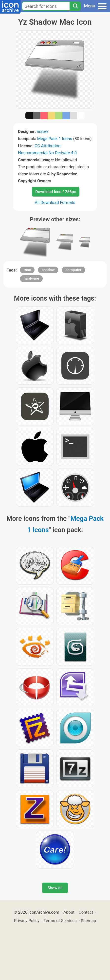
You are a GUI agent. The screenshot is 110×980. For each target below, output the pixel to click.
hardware (31, 278)
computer (74, 270)
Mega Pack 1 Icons (55, 139)
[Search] (75, 6)
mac (27, 270)
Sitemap (89, 921)
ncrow (42, 131)
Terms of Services (60, 921)
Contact (86, 912)
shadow (48, 270)
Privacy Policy (27, 921)
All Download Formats (55, 202)
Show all (55, 888)
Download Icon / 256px (55, 192)
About (69, 912)
